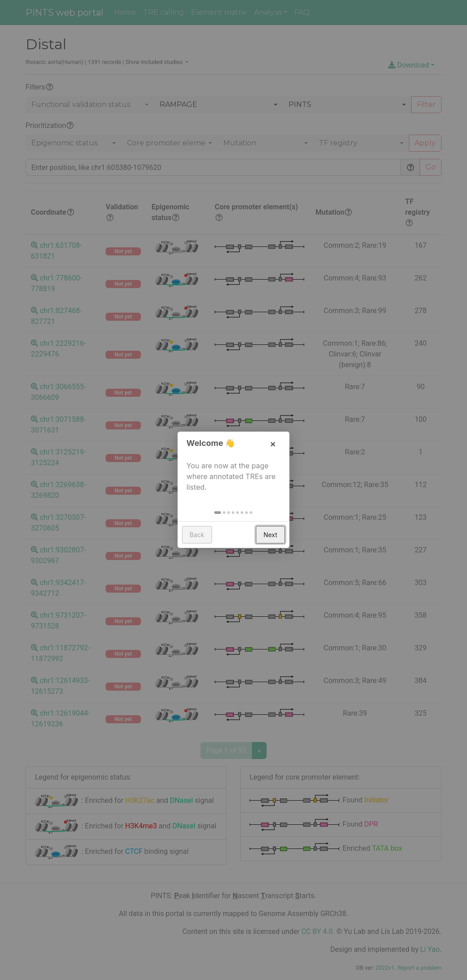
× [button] (273, 444)
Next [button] (270, 535)
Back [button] (197, 535)
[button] (218, 513)
